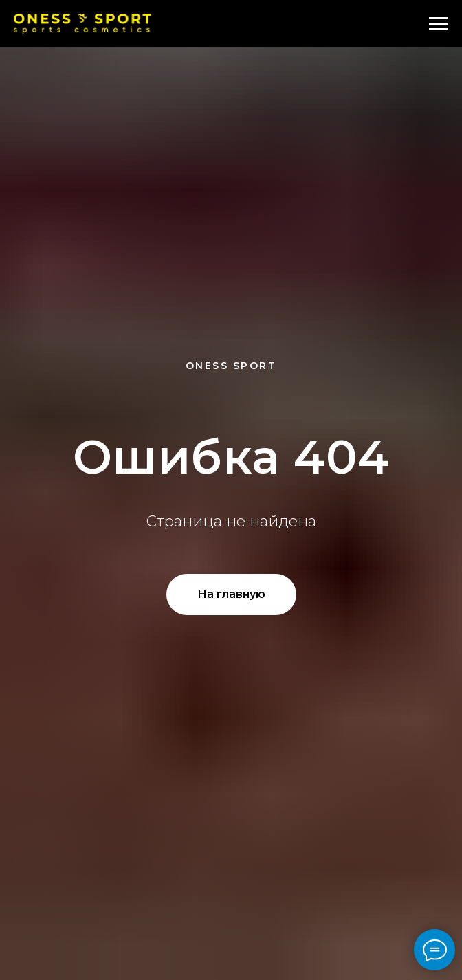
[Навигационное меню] (439, 24)
